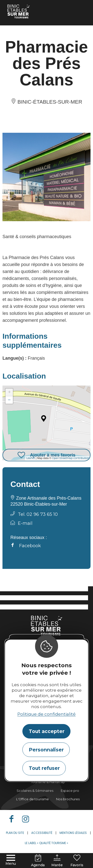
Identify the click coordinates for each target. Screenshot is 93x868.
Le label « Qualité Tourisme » (46, 843)
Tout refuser (44, 768)
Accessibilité (42, 833)
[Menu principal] (11, 860)
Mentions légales (73, 833)
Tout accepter (47, 731)
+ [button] (9, 392)
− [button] (9, 400)
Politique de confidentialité (46, 714)
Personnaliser (46, 750)
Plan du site (15, 833)
